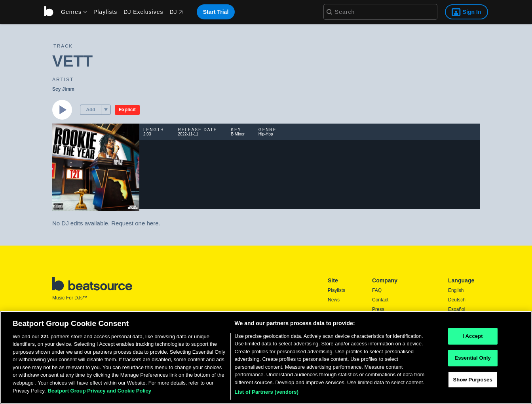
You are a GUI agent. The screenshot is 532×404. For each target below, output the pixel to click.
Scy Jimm (63, 89)
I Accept (473, 336)
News (334, 300)
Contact (380, 300)
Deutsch (457, 300)
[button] (106, 110)
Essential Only (472, 358)
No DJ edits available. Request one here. (106, 223)
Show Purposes (473, 380)
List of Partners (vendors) (267, 392)
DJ (176, 12)
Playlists (105, 12)
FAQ (377, 290)
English (456, 290)
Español (457, 309)
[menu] (71, 12)
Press (378, 309)
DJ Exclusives (143, 12)
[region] (266, 357)
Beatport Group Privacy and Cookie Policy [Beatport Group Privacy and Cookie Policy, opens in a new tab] (100, 391)
